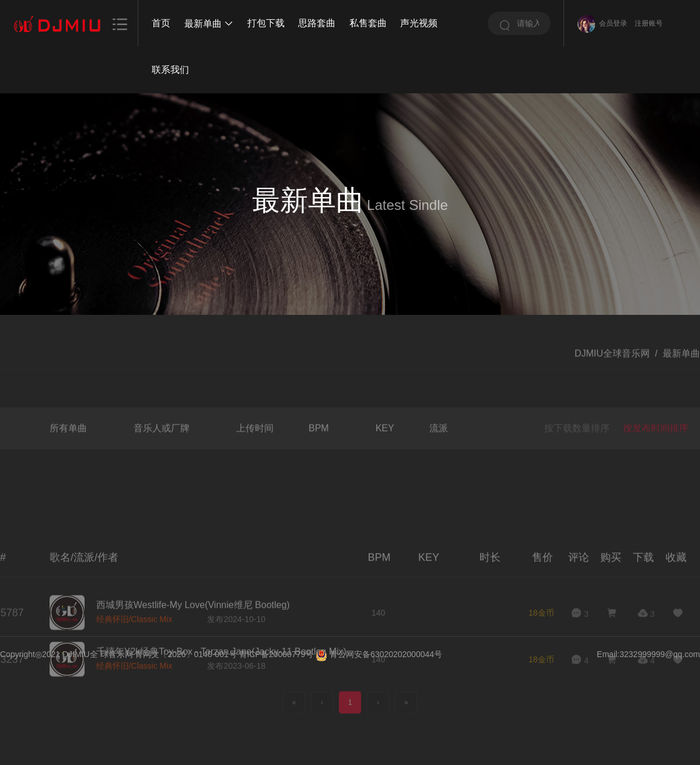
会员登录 (613, 23)
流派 (439, 451)
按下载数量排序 (577, 452)
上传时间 (255, 451)
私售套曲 (368, 23)
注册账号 (649, 23)
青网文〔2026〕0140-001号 (185, 654)
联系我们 (170, 70)
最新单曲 (209, 24)
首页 (161, 23)
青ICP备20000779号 (276, 654)
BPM (319, 451)
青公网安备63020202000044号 (386, 654)
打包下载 (266, 23)
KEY (385, 451)
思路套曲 (317, 23)
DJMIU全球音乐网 (612, 363)
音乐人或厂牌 (162, 451)
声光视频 (419, 23)
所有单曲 (68, 451)
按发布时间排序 (656, 452)
